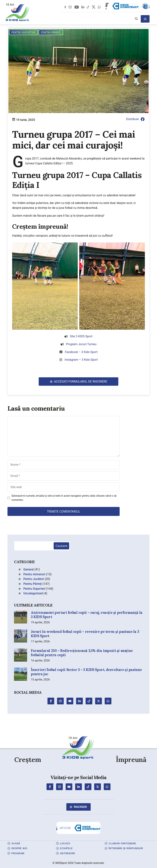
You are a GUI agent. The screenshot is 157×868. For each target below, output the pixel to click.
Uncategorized (33, 593)
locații (65, 843)
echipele (66, 848)
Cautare (61, 546)
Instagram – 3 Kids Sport (81, 360)
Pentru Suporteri (23, 33)
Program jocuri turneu (81, 344)
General (29, 569)
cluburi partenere (122, 843)
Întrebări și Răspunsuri (126, 848)
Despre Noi (19, 848)
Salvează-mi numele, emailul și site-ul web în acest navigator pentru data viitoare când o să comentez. (64, 498)
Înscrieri (80, 807)
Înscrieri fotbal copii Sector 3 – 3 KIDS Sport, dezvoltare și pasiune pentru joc (86, 672)
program (18, 853)
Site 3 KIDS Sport (81, 336)
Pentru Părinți (51, 33)
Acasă (16, 843)
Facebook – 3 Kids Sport (81, 352)
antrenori (67, 853)
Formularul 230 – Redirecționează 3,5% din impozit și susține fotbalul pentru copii (82, 653)
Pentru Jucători (34, 579)
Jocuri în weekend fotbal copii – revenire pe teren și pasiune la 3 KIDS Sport (85, 634)
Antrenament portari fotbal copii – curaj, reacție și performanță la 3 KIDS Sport (87, 615)
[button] (136, 19)
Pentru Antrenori (34, 574)
